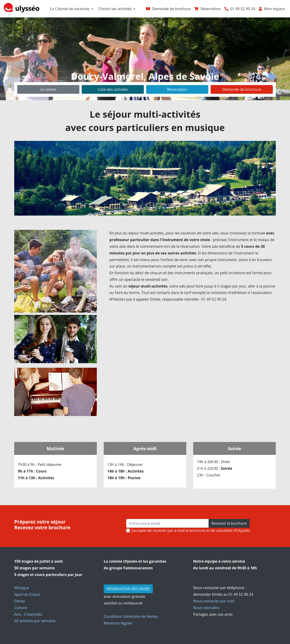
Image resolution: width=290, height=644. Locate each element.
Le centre (48, 89)
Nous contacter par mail (214, 601)
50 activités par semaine (35, 621)
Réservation (177, 89)
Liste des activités (113, 89)
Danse (20, 601)
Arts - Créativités (28, 614)
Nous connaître (206, 608)
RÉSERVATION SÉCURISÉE (128, 589)
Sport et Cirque (27, 594)
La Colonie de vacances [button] (70, 9)
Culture (21, 608)
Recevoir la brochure (229, 523)
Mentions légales (118, 623)
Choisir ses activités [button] (115, 9)
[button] (22, 59)
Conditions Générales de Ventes (131, 616)
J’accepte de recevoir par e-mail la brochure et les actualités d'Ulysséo (191, 530)
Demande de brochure (242, 89)
